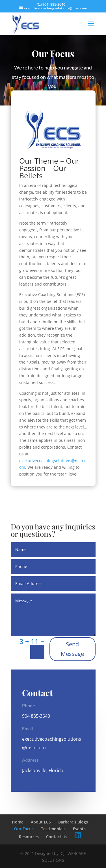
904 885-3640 (36, 716)
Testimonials (53, 829)
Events (79, 829)
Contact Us (57, 837)
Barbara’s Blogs (73, 822)
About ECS (41, 822)
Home (18, 822)
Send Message (72, 649)
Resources (29, 837)
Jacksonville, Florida (43, 770)
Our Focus (24, 829)
